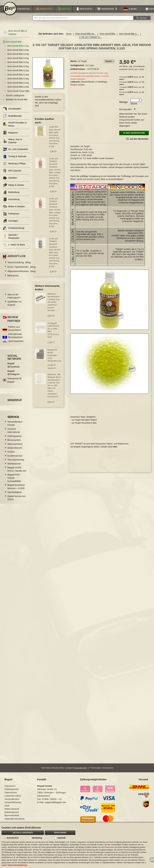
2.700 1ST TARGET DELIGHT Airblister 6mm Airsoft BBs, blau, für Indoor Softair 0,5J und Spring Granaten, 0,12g (55, 256)
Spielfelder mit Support (15, 306)
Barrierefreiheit (12, 819)
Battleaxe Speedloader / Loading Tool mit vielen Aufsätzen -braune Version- (54, 305)
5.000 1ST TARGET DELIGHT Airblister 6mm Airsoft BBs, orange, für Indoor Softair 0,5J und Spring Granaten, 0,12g (55, 216)
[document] (77, 845)
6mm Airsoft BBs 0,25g (18, 61)
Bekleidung (11, 196)
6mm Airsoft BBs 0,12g (18, 49)
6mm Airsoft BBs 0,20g (18, 53)
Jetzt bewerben (16, 344)
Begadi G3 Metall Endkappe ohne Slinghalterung (54, 359)
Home (69, 37)
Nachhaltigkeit (14, 495)
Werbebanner (14, 467)
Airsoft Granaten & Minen (15, 127)
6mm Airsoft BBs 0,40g (18, 82)
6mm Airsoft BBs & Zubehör (15, 36)
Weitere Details (77, 88)
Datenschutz (11, 796)
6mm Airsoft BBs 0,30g (18, 70)
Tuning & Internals (15, 160)
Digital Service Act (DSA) (16, 501)
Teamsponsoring (16, 463)
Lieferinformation (13, 799)
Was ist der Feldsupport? (14, 299)
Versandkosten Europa (15, 427)
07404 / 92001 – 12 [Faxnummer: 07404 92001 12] (52, 803)
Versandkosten (139, 70)
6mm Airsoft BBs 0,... (129, 37)
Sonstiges (11, 224)
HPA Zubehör (12, 174)
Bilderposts (13, 279)
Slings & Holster (14, 188)
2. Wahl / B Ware (14, 248)
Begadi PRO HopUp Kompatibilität (14, 481)
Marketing (37, 838)
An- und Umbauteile (16, 153)
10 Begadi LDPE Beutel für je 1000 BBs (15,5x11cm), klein (53, 333)
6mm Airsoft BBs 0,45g (18, 90)
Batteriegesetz (12, 816)
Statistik (61, 838)
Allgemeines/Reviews (22, 274)
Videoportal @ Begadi (14, 383)
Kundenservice (15, 459)
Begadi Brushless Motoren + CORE (16, 490)
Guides (11, 455)
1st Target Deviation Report (84, 421)
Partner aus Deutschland (14, 332)
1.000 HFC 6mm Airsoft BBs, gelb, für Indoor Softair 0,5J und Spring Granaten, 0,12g (55, 140)
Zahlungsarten (15, 439)
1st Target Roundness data (84, 424)
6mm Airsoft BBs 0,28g (18, 66)
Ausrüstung (11, 203)
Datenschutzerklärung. (18, 865)
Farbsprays (11, 217)
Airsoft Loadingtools (15, 99)
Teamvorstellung (19, 266)
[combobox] (83, 21)
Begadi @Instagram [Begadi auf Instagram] (14, 376)
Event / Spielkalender (22, 270)
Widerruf (15, 403)
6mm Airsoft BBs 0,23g (18, 57)
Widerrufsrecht (15, 451)
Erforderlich (13, 838)
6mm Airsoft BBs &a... (86, 37)
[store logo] (10, 12)
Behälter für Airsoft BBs (17, 103)
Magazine (10, 136)
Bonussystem (14, 443)
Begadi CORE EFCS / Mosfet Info (17, 472)
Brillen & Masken (14, 210)
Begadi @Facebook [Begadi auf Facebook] (14, 368)
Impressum (10, 790)
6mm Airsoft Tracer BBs (18, 94)
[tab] (109, 65)
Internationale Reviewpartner (15, 339)
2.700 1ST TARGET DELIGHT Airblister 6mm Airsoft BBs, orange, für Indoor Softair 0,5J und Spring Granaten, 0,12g (55, 176)
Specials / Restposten (11, 240)
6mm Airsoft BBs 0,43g (18, 86)
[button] (130, 13)
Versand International (14, 434)
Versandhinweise (13, 806)
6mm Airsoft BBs (108, 37)
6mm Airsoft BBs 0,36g (18, 78)
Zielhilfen (10, 181)
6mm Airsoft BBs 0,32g (18, 74)
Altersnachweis (15, 447)
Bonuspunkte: (126, 113)
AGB (7, 809)
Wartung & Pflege (14, 167)
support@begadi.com (55, 806)
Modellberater (12, 119)
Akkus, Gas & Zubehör (12, 144)
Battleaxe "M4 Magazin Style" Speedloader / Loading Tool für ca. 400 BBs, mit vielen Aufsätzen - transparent (54, 389)
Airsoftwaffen (12, 112)
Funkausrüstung (14, 231)
